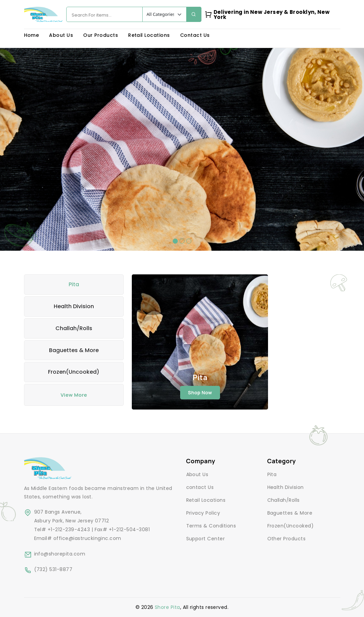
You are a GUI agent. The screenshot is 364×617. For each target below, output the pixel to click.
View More (74, 395)
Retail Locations (149, 35)
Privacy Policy (203, 513)
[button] (175, 241)
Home (32, 35)
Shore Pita (167, 607)
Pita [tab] (74, 284)
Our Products (101, 35)
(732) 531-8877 (53, 569)
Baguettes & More (290, 513)
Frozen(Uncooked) (291, 526)
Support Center (206, 539)
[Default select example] (164, 14)
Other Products (287, 539)
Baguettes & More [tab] (74, 350)
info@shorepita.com (60, 554)
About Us (61, 35)
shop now (200, 392)
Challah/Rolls (284, 500)
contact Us (200, 487)
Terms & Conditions (211, 526)
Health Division (286, 487)
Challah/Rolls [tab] (74, 328)
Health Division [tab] (74, 306)
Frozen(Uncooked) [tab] (74, 372)
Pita (272, 474)
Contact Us (195, 35)
